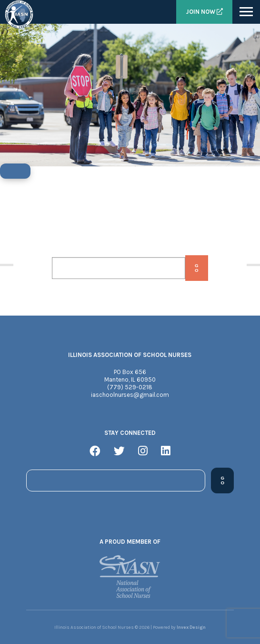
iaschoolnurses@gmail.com (130, 395)
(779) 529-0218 (130, 387)
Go (197, 268)
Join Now (204, 12)
